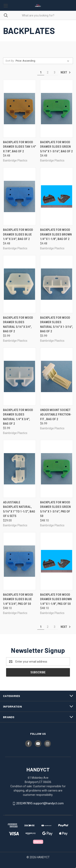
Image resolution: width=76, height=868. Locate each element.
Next (66, 72)
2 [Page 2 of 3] (48, 72)
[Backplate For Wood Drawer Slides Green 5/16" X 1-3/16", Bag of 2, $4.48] (57, 109)
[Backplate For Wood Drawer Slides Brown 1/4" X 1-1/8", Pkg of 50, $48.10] (57, 561)
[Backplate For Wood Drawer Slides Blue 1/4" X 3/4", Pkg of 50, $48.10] (19, 561)
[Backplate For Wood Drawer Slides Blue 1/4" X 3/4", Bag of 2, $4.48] (19, 196)
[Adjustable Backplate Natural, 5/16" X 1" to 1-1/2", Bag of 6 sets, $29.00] (19, 469)
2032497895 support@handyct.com (40, 803)
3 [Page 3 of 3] (55, 72)
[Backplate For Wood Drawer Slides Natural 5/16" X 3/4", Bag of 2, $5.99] (19, 284)
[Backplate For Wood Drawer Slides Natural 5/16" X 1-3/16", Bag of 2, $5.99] (57, 284)
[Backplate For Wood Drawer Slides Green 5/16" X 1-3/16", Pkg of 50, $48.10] (57, 469)
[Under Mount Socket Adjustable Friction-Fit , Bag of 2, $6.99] (57, 377)
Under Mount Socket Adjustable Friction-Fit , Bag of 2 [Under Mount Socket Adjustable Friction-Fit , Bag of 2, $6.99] (56, 415)
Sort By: (10, 61)
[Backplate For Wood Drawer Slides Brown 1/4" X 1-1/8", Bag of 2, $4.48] (57, 196)
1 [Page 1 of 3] (41, 72)
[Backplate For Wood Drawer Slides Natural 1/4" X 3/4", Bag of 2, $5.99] (19, 377)
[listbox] (43, 61)
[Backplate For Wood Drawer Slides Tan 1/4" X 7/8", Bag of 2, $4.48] (19, 109)
